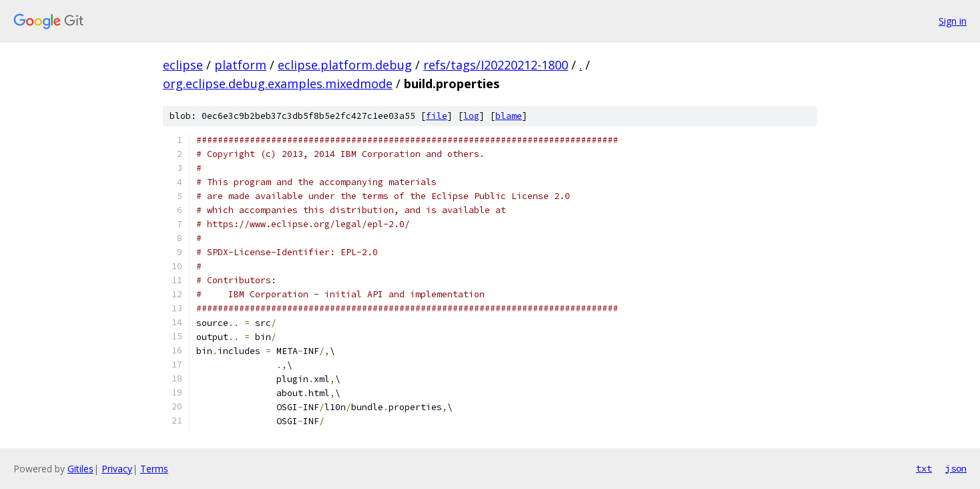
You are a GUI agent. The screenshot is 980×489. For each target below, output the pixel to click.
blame (509, 116)
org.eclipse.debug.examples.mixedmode (278, 84)
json (956, 468)
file (437, 116)
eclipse (183, 65)
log (471, 116)
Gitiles (80, 469)
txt (924, 468)
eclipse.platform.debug (345, 65)
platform (240, 65)
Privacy (117, 469)
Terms (154, 469)
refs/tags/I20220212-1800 (496, 65)
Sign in (953, 21)
